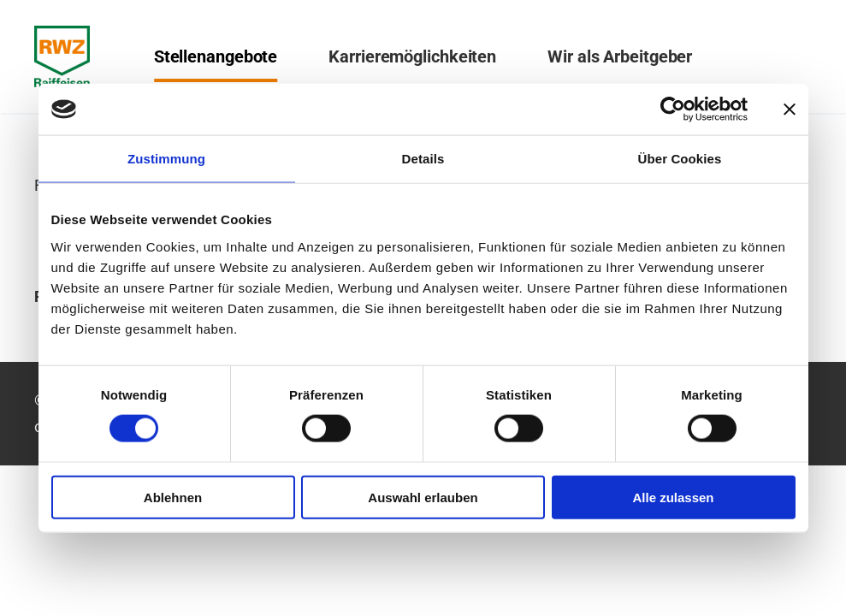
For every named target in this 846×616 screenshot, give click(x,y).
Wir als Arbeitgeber (620, 56)
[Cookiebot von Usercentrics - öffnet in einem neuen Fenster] (673, 110)
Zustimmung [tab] (166, 159)
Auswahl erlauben (423, 497)
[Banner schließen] (790, 110)
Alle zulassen (673, 497)
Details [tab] (423, 159)
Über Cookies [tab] (680, 159)
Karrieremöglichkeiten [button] (412, 56)
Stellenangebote (216, 56)
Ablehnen (173, 497)
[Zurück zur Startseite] (62, 56)
